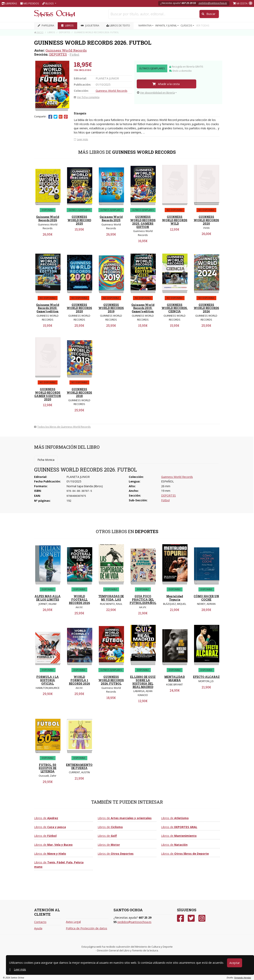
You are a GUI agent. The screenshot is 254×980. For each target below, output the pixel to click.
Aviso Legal (73, 922)
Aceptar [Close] (235, 963)
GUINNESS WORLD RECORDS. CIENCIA (175, 308)
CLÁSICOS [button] (187, 26)
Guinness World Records (66, 50)
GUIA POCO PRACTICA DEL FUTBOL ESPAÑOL (143, 600)
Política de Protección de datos (87, 928)
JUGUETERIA (90, 26)
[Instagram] (202, 918)
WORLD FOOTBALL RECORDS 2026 (79, 600)
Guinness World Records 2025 (111, 218)
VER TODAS (203, 26)
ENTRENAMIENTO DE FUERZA (79, 766)
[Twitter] (191, 918)
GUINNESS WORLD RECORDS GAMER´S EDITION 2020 (48, 394)
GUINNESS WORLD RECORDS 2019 (111, 308)
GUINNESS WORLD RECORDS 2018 (79, 393)
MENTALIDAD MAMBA (175, 678)
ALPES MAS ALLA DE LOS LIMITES (48, 598)
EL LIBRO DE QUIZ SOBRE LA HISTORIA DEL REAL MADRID (143, 682)
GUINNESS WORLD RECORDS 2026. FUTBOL (111, 680)
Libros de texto (118, 26)
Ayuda (38, 928)
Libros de (46, 818)
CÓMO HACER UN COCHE (206, 598)
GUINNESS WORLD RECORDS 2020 (206, 220)
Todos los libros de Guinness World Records (62, 427)
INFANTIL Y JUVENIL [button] (166, 26)
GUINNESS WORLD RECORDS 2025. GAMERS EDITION (143, 222)
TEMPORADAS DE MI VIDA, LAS (111, 598)
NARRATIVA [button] (145, 26)
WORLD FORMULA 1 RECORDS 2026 (79, 680)
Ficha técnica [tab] (46, 460)
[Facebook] (180, 918)
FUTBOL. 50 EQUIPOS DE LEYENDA (48, 768)
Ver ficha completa (87, 97)
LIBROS (67, 26)
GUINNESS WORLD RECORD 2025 (79, 220)
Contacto (40, 922)
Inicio (39, 32)
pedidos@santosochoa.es (213, 3)
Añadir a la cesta (166, 84)
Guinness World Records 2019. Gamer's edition (143, 308)
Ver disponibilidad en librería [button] (156, 93)
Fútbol (75, 54)
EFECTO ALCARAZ (206, 677)
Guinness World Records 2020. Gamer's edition (48, 308)
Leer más (20, 969)
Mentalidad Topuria (175, 598)
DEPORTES (58, 54)
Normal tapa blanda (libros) (85, 486)
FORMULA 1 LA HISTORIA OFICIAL (48, 680)
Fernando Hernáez (243, 978)
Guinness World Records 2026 (48, 218)
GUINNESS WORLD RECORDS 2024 (206, 308)
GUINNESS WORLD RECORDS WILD (175, 220)
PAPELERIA (46, 26)
